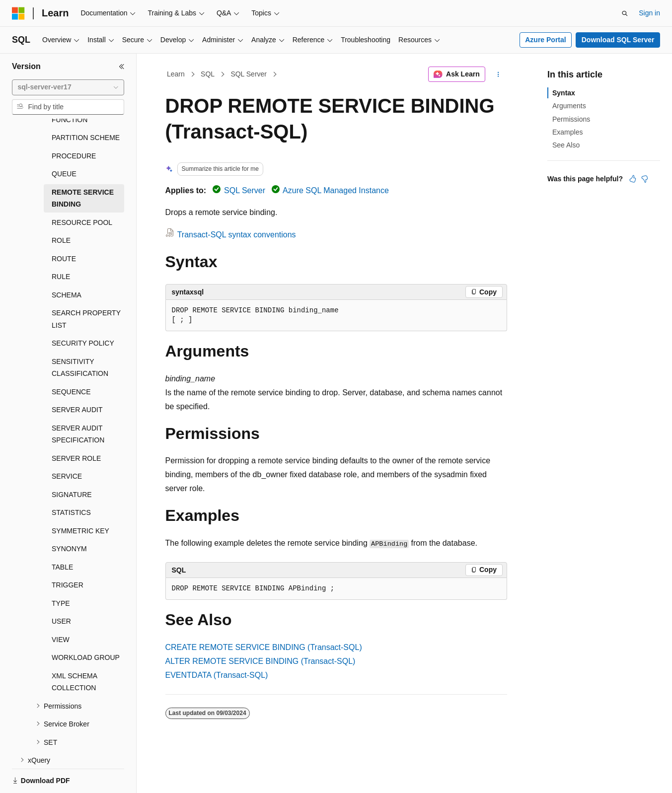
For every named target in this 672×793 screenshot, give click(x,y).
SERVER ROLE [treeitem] (76, 424)
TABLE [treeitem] (62, 533)
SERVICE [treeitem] (67, 442)
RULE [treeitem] (61, 242)
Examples (567, 132)
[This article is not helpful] (645, 179)
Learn (176, 74)
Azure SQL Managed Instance (336, 190)
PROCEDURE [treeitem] (74, 122)
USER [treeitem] (61, 587)
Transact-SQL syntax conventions (237, 235)
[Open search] (625, 13)
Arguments (569, 106)
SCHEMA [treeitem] (67, 261)
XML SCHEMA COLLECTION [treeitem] (74, 648)
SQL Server (249, 74)
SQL (208, 74)
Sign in (649, 13)
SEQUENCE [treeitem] (71, 358)
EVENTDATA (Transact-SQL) (217, 675)
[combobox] (68, 87)
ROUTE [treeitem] (64, 224)
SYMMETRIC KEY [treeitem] (80, 497)
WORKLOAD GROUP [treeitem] (86, 623)
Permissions (571, 119)
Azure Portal (545, 40)
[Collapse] (122, 67)
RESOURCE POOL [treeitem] (82, 188)
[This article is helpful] (633, 179)
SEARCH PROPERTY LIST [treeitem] (86, 285)
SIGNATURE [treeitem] (72, 460)
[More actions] (498, 74)
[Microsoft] (18, 13)
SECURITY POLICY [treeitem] (83, 309)
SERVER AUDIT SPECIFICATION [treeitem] (78, 400)
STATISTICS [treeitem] (71, 478)
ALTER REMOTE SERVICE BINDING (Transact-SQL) (261, 661)
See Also (566, 145)
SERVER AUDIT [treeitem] (77, 375)
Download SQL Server (618, 40)
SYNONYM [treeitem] (69, 514)
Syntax (564, 93)
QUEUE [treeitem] (64, 140)
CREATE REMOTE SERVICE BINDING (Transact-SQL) (264, 647)
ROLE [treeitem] (61, 206)
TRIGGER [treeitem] (68, 551)
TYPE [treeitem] (61, 569)
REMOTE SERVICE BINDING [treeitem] (83, 164)
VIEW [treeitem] (61, 605)
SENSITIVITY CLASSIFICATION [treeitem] (80, 333)
